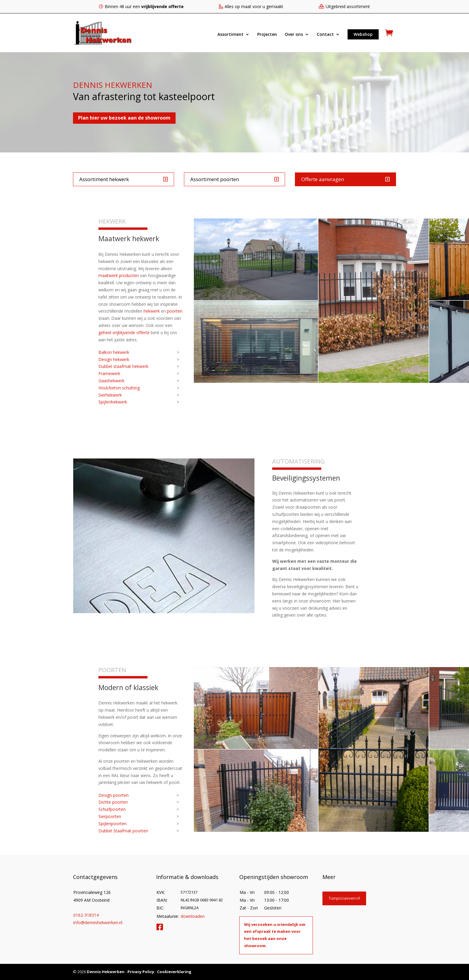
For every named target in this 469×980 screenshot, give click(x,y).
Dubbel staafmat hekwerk (123, 366)
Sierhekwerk (110, 395)
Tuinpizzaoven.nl (344, 898)
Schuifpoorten (112, 809)
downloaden (193, 916)
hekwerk (152, 311)
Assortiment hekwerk (104, 179)
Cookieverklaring (174, 972)
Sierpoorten (110, 816)
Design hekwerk (114, 359)
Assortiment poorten (215, 179)
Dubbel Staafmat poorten (123, 831)
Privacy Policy (141, 972)
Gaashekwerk (111, 381)
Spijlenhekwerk (113, 402)
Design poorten (114, 795)
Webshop (363, 34)
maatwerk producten (119, 275)
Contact (325, 35)
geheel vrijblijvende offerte (124, 332)
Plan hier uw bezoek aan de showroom (124, 118)
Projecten (267, 35)
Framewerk (109, 373)
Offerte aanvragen (323, 179)
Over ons (294, 35)
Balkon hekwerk (114, 352)
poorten (175, 311)
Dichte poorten (113, 802)
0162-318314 (86, 915)
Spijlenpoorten (112, 824)
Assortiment (230, 35)
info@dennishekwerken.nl (98, 922)
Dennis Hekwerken (106, 972)
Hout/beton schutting (119, 388)
